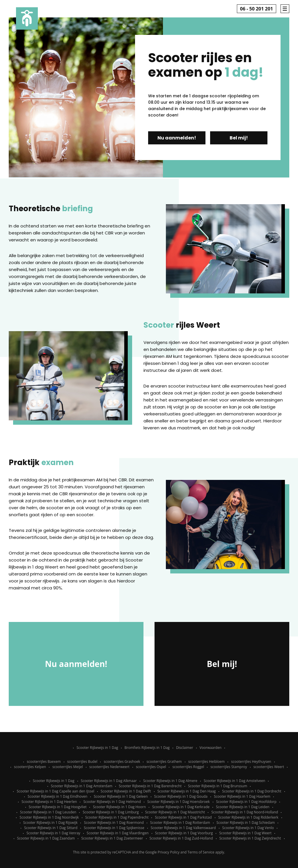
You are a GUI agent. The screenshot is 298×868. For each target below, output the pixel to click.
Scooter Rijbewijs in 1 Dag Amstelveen (234, 781)
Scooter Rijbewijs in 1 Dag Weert (245, 833)
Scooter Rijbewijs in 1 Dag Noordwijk (49, 817)
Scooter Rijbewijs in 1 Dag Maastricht (175, 812)
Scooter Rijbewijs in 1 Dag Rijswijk (50, 823)
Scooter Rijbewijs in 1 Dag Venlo (248, 828)
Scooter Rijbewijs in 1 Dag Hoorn (119, 807)
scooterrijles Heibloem (206, 762)
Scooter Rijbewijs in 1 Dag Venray (53, 833)
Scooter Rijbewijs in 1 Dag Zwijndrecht (250, 838)
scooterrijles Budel (82, 762)
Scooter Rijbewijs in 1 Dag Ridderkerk (248, 817)
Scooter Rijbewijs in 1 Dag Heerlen (49, 802)
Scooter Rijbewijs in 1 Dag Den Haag (187, 791)
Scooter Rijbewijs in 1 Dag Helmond (112, 802)
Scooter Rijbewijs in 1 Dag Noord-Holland (245, 812)
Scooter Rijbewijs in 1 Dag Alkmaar (109, 781)
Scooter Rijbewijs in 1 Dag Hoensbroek (178, 802)
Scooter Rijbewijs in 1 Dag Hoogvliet (58, 807)
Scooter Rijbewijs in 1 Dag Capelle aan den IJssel (55, 791)
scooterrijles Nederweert (109, 767)
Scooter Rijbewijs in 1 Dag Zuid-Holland (181, 838)
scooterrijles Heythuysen (251, 762)
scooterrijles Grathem (164, 762)
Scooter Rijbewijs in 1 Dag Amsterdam (82, 786)
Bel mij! (239, 138)
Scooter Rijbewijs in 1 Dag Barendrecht (150, 786)
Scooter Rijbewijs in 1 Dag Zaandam (46, 838)
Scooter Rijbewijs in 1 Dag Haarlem (242, 796)
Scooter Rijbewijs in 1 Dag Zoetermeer (112, 838)
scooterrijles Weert (269, 767)
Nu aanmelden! (177, 138)
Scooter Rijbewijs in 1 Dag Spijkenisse (114, 828)
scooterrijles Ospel (151, 767)
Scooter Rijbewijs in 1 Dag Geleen (121, 796)
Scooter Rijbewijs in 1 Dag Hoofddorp (246, 802)
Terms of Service (201, 852)
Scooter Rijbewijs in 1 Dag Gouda (181, 796)
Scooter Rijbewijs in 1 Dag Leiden (243, 807)
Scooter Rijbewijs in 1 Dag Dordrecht (252, 791)
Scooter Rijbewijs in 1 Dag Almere (170, 781)
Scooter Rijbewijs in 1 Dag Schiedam (246, 823)
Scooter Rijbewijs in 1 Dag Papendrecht (117, 817)
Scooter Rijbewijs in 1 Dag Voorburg (184, 833)
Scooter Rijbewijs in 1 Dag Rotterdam (180, 823)
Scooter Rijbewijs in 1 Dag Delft (126, 791)
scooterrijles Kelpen (30, 767)
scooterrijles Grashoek (122, 762)
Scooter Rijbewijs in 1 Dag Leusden (48, 812)
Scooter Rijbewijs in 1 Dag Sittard (51, 828)
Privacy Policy (169, 852)
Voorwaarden (211, 748)
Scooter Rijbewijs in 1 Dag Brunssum (218, 786)
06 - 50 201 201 (257, 9)
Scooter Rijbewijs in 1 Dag (97, 748)
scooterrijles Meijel (68, 767)
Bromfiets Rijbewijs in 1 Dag (147, 748)
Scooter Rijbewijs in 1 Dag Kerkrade (181, 807)
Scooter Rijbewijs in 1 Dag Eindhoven (57, 796)
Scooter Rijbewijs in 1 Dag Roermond (114, 823)
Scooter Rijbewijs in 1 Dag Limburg (111, 812)
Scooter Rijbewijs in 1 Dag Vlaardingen (118, 833)
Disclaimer (185, 748)
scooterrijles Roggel (188, 767)
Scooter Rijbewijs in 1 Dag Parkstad (183, 817)
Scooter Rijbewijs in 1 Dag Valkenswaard (183, 828)
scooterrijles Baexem (44, 762)
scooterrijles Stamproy (229, 767)
